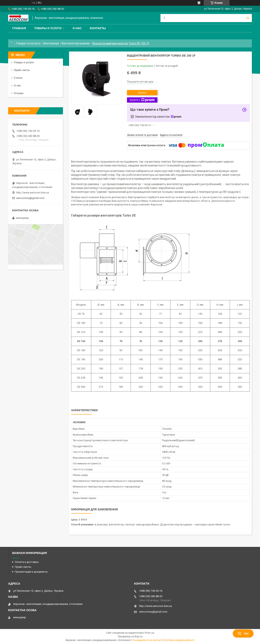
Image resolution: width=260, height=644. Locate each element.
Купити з (142, 100)
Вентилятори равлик (76, 43)
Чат (243, 633)
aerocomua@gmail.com (30, 198)
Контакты (98, 28)
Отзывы (19, 93)
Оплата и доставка (27, 562)
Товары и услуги (48, 28)
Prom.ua (149, 633)
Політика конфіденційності (179, 640)
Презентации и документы (31, 572)
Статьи (18, 78)
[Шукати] (248, 18)
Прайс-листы (22, 70)
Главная (19, 28)
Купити (142, 93)
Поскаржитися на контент (147, 640)
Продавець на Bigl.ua (130, 636)
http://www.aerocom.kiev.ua (33, 193)
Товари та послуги (28, 43)
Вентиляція (51, 43)
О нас (77, 28)
